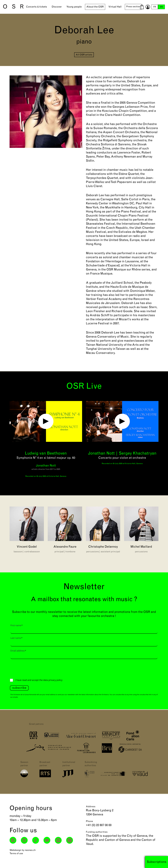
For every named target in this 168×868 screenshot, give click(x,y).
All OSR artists (84, 55)
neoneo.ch (30, 850)
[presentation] (29, 668)
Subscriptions (157, 862)
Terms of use (16, 854)
